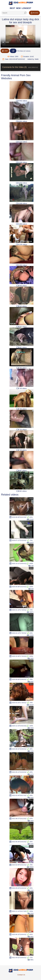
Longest (26, 8)
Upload (34, 13)
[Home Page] (21, 3)
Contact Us (21, 975)
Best (12, 8)
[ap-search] (14, 13)
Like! (5, 51)
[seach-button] (25, 13)
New (18, 8)
